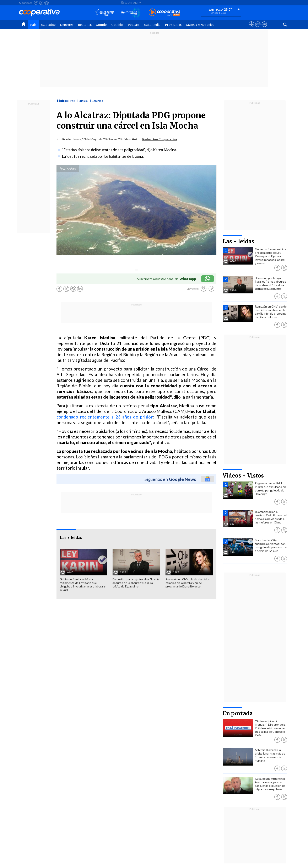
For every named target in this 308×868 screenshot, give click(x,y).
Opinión (117, 25)
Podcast (134, 25)
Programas (173, 25)
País (33, 25)
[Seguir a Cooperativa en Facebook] (36, 3)
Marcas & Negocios (200, 25)
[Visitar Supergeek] (264, 28)
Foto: (63, 169)
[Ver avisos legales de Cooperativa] (251, 28)
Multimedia (152, 25)
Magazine (48, 25)
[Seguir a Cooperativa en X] (41, 3)
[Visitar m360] (258, 28)
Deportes (67, 25)
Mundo (101, 25)
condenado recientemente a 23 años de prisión (105, 417)
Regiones (85, 25)
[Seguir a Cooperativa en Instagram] (47, 3)
